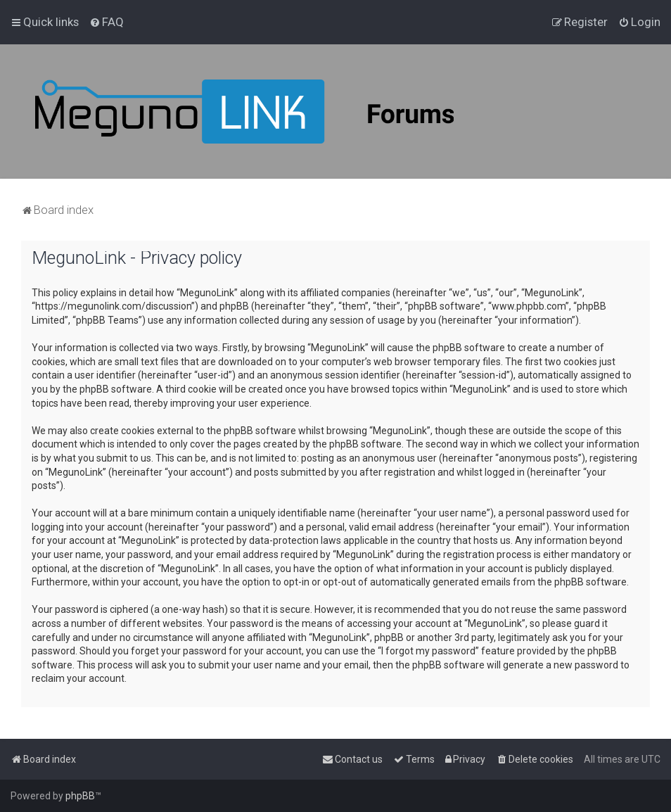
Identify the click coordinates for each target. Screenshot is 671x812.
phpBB (80, 796)
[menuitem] (107, 22)
